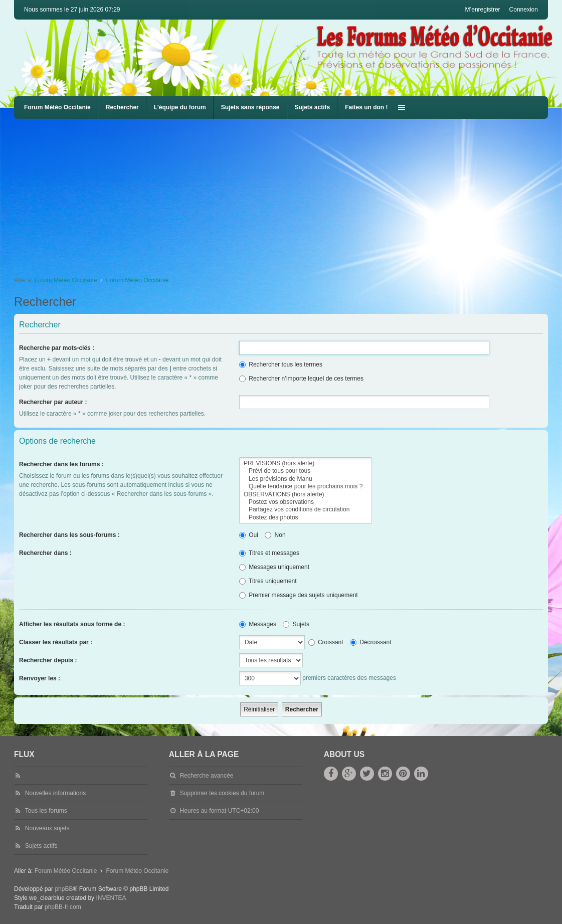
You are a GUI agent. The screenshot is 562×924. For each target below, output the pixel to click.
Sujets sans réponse (250, 107)
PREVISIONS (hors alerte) (306, 464)
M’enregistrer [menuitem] (483, 10)
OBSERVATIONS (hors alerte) (306, 495)
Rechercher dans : (45, 553)
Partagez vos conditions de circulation (306, 510)
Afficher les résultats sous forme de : (72, 624)
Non (275, 535)
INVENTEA (111, 898)
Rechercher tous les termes (281, 364)
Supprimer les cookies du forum (222, 793)
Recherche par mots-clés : (57, 348)
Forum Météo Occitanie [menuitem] (57, 107)
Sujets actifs (313, 107)
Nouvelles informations (55, 793)
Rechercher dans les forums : (61, 464)
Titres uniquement (268, 581)
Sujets (296, 624)
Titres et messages (269, 553)
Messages (258, 624)
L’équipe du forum (180, 107)
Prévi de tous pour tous (306, 471)
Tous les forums (46, 811)
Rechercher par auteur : (53, 402)
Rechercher (122, 107)
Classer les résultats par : (56, 642)
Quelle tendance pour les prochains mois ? (306, 487)
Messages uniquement (274, 567)
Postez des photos (306, 518)
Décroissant (371, 642)
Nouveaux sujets (47, 828)
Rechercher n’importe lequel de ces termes (301, 379)
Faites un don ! (366, 107)
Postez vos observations (306, 502)
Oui (249, 535)
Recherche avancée (207, 776)
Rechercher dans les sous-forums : (69, 535)
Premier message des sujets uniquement (299, 595)
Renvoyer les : (40, 678)
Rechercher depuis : (48, 660)
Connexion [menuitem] (524, 10)
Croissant (326, 642)
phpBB (64, 889)
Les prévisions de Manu (306, 479)
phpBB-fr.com (63, 907)
